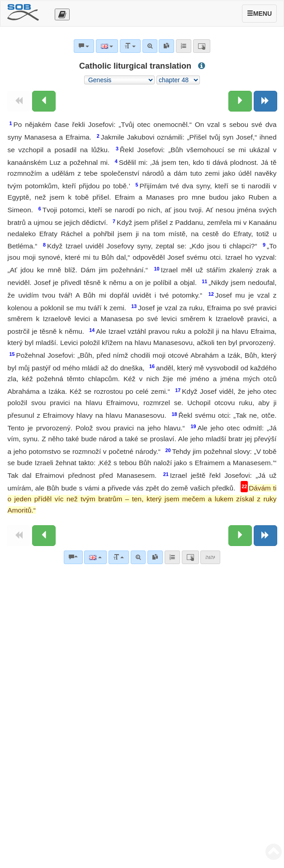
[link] (155, 557)
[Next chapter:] (240, 101)
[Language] (95, 557)
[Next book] (265, 101)
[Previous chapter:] (44, 101)
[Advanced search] (138, 557)
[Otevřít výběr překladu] (62, 14)
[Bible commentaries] (73, 557)
